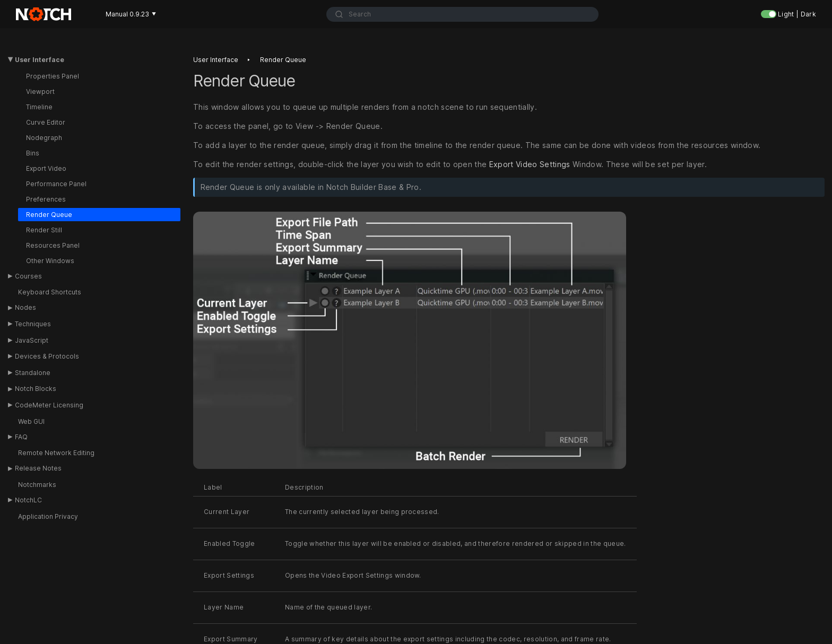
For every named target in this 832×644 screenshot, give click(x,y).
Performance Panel (56, 184)
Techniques (33, 324)
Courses (28, 276)
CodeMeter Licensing (49, 405)
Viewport (40, 92)
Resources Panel (53, 245)
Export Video (46, 168)
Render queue (283, 60)
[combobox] (462, 14)
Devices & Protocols (47, 356)
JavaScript (32, 340)
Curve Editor (46, 122)
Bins (33, 153)
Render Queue (49, 215)
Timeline (39, 107)
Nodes (25, 307)
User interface (216, 60)
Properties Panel (53, 76)
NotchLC (28, 500)
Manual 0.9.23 (131, 14)
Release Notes (38, 468)
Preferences (46, 199)
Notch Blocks (36, 389)
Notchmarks (37, 485)
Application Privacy (48, 516)
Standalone (33, 373)
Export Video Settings (530, 164)
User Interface (40, 60)
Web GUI (31, 421)
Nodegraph (44, 138)
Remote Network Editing (56, 453)
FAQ (21, 437)
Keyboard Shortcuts (50, 292)
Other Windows (50, 261)
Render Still (44, 230)
